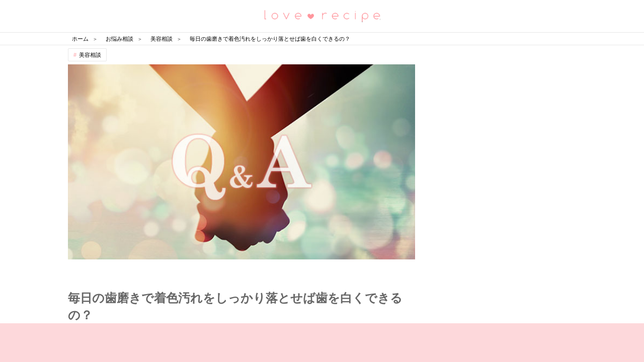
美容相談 (90, 55)
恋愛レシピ (322, 15)
